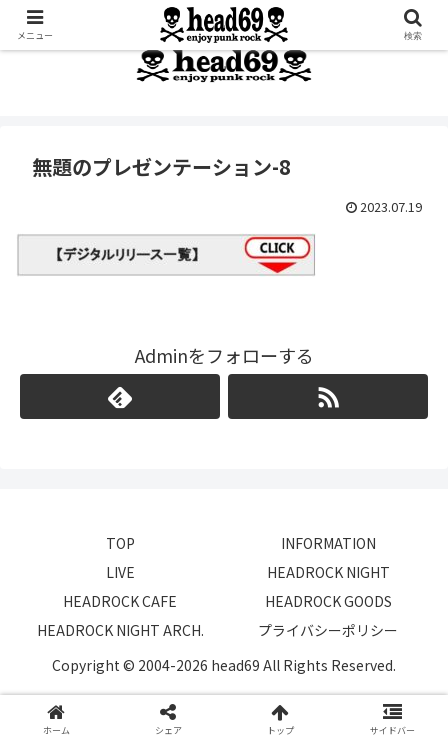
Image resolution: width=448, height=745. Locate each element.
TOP (120, 543)
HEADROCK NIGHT (328, 572)
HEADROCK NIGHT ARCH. (120, 630)
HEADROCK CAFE (120, 601)
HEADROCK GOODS (328, 601)
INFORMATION (328, 543)
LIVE (120, 572)
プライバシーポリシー (328, 630)
